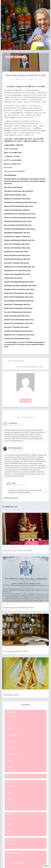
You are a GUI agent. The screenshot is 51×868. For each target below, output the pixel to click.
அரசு (9, 857)
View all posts (26, 400)
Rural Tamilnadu (12, 776)
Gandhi (10, 729)
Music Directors (13, 754)
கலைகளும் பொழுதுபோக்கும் (16, 863)
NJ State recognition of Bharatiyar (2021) (19, 608)
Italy (9, 844)
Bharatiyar (9, 57)
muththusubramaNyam (15, 448)
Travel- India (11, 783)
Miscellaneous (20, 57)
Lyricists (11, 748)
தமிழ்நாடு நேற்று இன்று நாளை (14, 853)
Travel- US (10, 814)
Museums (11, 793)
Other (10, 761)
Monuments (12, 786)
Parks (10, 831)
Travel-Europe (11, 840)
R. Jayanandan (13, 423)
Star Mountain (26, 21)
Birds (10, 722)
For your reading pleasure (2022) (16, 651)
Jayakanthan (12, 735)
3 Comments (37, 79)
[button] (47, 866)
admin (14, 79)
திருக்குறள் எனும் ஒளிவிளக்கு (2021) (18, 550)
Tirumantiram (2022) (11, 695)
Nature (10, 799)
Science (10, 767)
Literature (6, 548)
